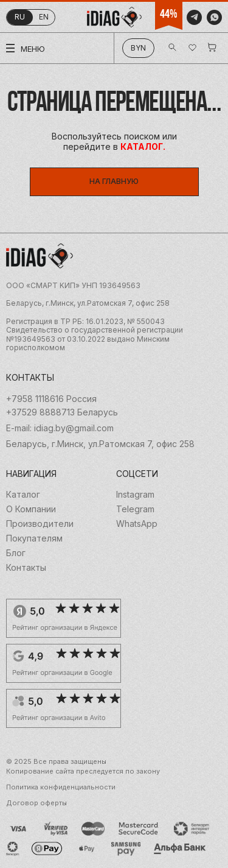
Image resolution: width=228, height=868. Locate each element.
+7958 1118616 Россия (51, 399)
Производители (40, 524)
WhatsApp (137, 524)
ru (20, 17)
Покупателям (34, 538)
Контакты (26, 568)
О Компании (31, 509)
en (44, 17)
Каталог (23, 495)
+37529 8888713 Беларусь (62, 412)
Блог (16, 553)
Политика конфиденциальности (61, 787)
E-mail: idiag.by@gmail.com (60, 428)
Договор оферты (36, 803)
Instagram (135, 495)
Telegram (135, 509)
